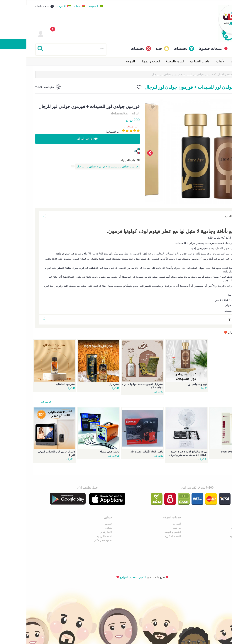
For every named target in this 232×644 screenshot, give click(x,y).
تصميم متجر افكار (104, 540)
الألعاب (194, 60)
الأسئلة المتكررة (160, 535)
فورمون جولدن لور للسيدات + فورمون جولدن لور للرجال (156, 74)
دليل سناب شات (215, 531)
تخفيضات (154, 48)
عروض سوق (217, 523)
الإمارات (35, 5)
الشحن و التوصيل (159, 531)
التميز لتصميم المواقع (106, 556)
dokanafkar (93, 113)
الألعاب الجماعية (174, 60)
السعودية (67, 5)
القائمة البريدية (106, 535)
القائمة (212, 48)
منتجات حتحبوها (184, 48)
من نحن (164, 527)
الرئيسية (216, 74)
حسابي (110, 523)
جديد (132, 48)
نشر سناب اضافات (214, 527)
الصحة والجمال (124, 60)
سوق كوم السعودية (213, 535)
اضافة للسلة (61, 138)
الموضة (104, 60)
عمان (51, 5)
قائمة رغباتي (107, 531)
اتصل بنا (164, 523)
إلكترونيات (211, 60)
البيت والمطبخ (148, 60)
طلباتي (110, 527)
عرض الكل (19, 401)
